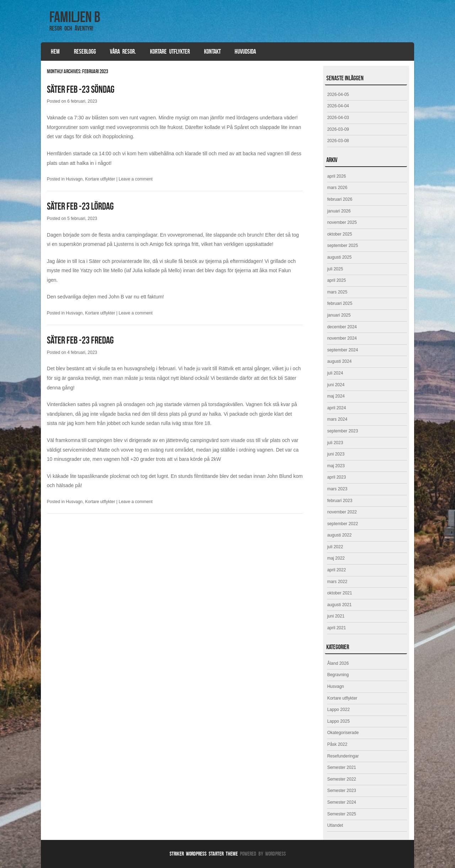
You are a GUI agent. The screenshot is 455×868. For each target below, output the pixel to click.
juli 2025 (335, 269)
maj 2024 (336, 396)
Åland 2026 (338, 663)
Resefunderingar (343, 756)
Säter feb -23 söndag (81, 89)
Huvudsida (245, 52)
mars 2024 (337, 419)
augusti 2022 (339, 535)
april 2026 (336, 176)
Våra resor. (123, 52)
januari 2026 (339, 211)
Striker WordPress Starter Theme (204, 854)
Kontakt (212, 52)
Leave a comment (136, 179)
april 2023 (336, 477)
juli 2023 (335, 443)
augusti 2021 (339, 605)
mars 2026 (337, 188)
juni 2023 (336, 454)
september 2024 (342, 350)
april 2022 (336, 570)
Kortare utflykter (170, 52)
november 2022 (342, 512)
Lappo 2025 (338, 721)
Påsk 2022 (337, 744)
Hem (55, 52)
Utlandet (335, 825)
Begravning (338, 675)
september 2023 (342, 431)
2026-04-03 (338, 118)
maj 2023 (336, 466)
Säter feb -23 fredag (80, 340)
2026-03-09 (338, 129)
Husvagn (74, 179)
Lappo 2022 (338, 710)
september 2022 (342, 524)
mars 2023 (337, 489)
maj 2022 (336, 558)
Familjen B (75, 17)
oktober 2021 (339, 593)
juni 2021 (336, 616)
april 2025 (336, 280)
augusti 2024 (339, 361)
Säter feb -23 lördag (80, 206)
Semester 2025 (341, 814)
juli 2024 (335, 373)
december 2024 (342, 327)
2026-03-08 (338, 141)
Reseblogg (85, 52)
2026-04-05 (338, 95)
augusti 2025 (339, 257)
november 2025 (342, 222)
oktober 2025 (339, 234)
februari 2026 (340, 199)
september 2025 (342, 246)
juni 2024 (336, 385)
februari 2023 (340, 501)
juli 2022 (335, 547)
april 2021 (336, 628)
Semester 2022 (341, 779)
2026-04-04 (338, 106)
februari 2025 (340, 303)
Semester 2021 (341, 767)
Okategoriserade (343, 733)
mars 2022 (337, 582)
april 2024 (336, 408)
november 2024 (342, 338)
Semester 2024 (341, 802)
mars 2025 (337, 292)
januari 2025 (339, 315)
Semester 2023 (341, 791)
